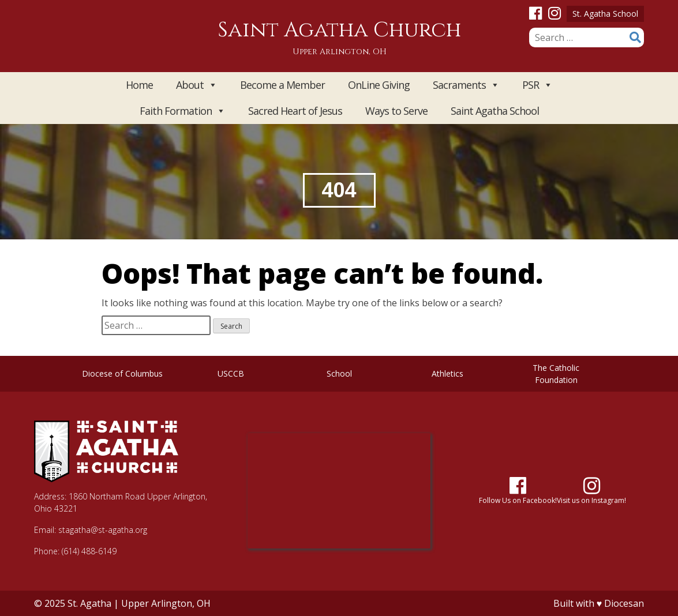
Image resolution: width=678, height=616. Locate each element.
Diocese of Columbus (122, 373)
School (339, 373)
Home (139, 85)
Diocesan (624, 603)
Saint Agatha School (495, 111)
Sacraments (466, 85)
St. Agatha (89, 603)
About (196, 85)
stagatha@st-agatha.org (103, 530)
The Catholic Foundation (556, 374)
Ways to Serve (396, 111)
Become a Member (282, 85)
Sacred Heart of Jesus (295, 111)
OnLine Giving (379, 85)
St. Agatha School (605, 14)
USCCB (231, 373)
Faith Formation (182, 111)
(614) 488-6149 (89, 551)
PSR (537, 85)
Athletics (447, 373)
